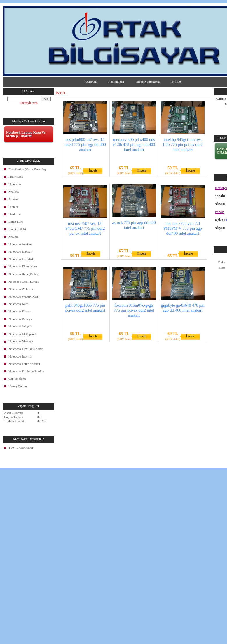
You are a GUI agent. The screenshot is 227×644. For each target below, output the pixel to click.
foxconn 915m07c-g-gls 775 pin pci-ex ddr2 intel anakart (134, 310)
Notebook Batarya (20, 319)
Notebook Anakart (20, 244)
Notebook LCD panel (22, 334)
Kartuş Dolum (18, 386)
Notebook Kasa (18, 304)
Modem (13, 236)
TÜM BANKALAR (21, 448)
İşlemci (13, 207)
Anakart (14, 199)
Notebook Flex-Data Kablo (26, 349)
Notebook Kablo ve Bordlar (26, 371)
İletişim (176, 82)
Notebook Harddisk (21, 259)
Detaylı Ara (29, 103)
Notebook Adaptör (20, 326)
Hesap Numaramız (148, 82)
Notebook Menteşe (21, 341)
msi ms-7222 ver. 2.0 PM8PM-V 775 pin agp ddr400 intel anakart (183, 228)
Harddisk (14, 214)
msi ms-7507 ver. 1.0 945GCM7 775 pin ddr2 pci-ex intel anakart (85, 228)
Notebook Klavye (20, 311)
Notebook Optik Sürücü (24, 282)
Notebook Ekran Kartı (23, 266)
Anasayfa (90, 82)
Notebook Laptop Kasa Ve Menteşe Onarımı (26, 134)
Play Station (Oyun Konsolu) (27, 169)
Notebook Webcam (21, 289)
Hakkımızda (116, 82)
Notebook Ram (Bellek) (24, 274)
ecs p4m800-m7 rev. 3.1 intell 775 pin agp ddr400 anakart (85, 145)
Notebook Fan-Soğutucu (24, 364)
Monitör (14, 191)
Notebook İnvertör (20, 356)
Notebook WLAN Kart (23, 296)
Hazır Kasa (16, 177)
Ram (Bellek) (17, 229)
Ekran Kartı (16, 222)
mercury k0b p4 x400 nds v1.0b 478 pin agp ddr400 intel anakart (134, 145)
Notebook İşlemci (20, 251)
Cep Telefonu (17, 379)
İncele (93, 170)
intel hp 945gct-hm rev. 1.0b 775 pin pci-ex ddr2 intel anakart (183, 145)
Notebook (15, 184)
